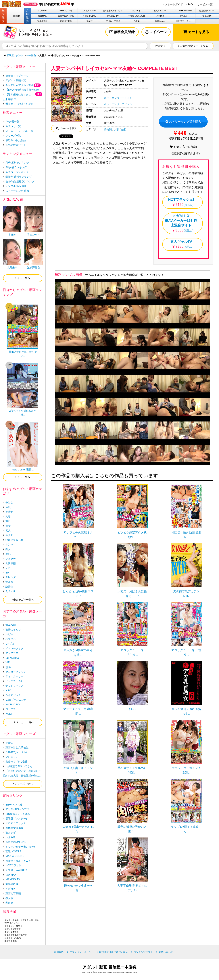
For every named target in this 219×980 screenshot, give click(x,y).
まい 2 (132, 709)
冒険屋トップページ (17, 76)
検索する (160, 46)
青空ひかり (34, 235)
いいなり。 (12, 757)
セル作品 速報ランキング (20, 181)
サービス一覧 (205, 4)
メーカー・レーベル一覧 (20, 131)
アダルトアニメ (113, 21)
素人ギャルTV (160, 11)
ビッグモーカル (14, 681)
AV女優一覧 (12, 121)
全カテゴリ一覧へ (23, 600)
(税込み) (181, 202)
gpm (8, 667)
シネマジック (13, 695)
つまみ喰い (207, 16)
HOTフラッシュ (184, 21)
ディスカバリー (14, 676)
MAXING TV (113, 16)
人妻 (116, 130)
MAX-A (184, 16)
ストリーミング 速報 (17, 191)
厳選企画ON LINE (16, 842)
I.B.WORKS (12, 658)
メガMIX (160, 16)
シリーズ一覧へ (23, 784)
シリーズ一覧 (13, 136)
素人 (8, 531)
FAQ (190, 4)
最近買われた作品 (16, 140)
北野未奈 (12, 267)
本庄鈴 (12, 235)
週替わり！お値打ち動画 (20, 104)
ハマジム (11, 639)
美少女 (9, 535)
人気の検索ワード (16, 145)
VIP (8, 662)
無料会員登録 (122, 32)
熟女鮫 (90, 21)
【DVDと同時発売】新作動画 (22, 90)
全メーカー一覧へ (23, 722)
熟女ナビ (137, 11)
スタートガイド (174, 4)
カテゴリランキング (17, 172)
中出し (9, 502)
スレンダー (12, 577)
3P (7, 573)
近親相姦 (11, 563)
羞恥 (124, 130)
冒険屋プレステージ (17, 818)
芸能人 (9, 743)
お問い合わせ (166, 952)
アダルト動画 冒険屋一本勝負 (109, 967)
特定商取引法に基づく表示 (114, 952)
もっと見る (23, 278)
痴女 (8, 549)
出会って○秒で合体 (17, 761)
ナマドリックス (14, 686)
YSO (8, 690)
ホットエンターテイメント (119, 98)
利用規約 (59, 952)
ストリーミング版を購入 (183, 122)
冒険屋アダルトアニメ (18, 861)
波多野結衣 (34, 267)
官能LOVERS (13, 851)
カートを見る (196, 32)
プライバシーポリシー (81, 952)
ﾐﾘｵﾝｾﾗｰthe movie (184, 11)
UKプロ (10, 644)
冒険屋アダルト (15, 55)
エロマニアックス (66, 16)
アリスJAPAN (89, 11)
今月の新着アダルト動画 (20, 85)
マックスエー (13, 653)
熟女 (8, 526)
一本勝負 (15, 16)
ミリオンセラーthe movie (20, 847)
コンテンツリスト (143, 952)
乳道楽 (137, 21)
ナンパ (9, 544)
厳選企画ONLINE (207, 11)
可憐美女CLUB (89, 16)
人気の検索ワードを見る (193, 46)
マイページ (156, 32)
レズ (8, 568)
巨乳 (8, 507)
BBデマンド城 (66, 11)
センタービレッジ (16, 672)
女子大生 (11, 591)
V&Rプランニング (16, 700)
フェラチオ (12, 559)
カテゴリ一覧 (13, 126)
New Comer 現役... (23, 470)
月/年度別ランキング (17, 163)
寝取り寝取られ (14, 540)
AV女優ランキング (16, 167)
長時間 (108, 130)
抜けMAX (42, 16)
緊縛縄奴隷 (42, 21)
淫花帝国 (11, 625)
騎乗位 (9, 587)
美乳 (8, 554)
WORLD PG (13, 704)
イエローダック (14, 648)
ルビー (9, 634)
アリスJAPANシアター (19, 809)
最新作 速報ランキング (19, 177)
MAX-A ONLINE (15, 856)
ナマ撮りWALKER (137, 16)
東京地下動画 (66, 21)
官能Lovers (160, 21)
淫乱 (8, 521)
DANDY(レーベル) (16, 752)
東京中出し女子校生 (17, 747)
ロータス (11, 709)
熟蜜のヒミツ (13, 630)
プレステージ (42, 11)
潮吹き (9, 582)
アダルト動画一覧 (16, 80)
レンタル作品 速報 (16, 186)
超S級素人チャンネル (113, 11)
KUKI (9, 714)
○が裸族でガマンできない (20, 766)
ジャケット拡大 (67, 128)
